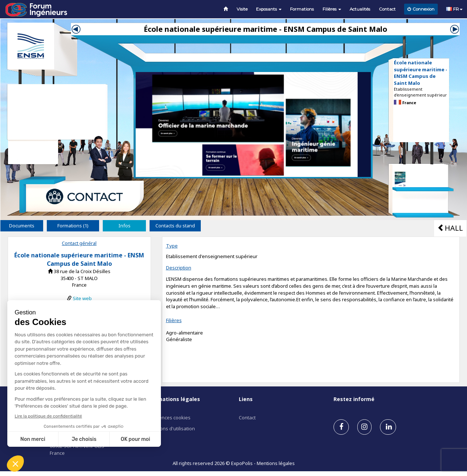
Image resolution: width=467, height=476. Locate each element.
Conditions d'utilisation (170, 428)
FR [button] (454, 9)
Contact (387, 9)
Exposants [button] (269, 9)
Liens (246, 399)
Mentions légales (276, 463)
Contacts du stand (175, 226)
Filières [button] (332, 9)
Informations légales (172, 399)
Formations (302, 9)
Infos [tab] (125, 226)
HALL (450, 228)
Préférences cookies (167, 418)
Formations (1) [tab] (73, 226)
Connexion (421, 9)
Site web (82, 298)
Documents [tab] (22, 226)
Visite (242, 9)
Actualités (360, 9)
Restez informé (354, 399)
